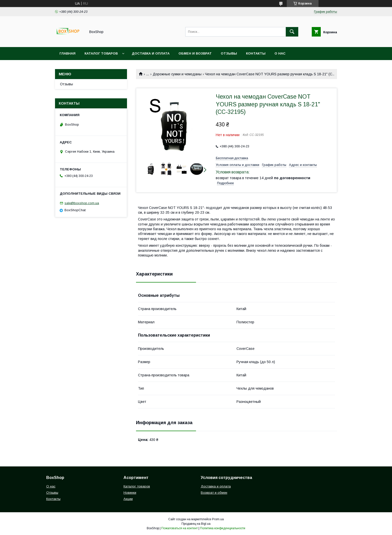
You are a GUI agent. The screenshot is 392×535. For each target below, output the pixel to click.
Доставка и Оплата (151, 53)
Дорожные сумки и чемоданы (177, 74)
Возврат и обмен (214, 493)
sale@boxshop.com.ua (82, 203)
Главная (67, 53)
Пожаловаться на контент (179, 528)
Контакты (256, 53)
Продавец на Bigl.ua (196, 524)
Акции (128, 499)
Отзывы (229, 53)
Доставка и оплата (216, 486)
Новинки (130, 493)
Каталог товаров (101, 53)
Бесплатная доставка (232, 158)
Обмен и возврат (195, 53)
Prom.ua (218, 519)
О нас (280, 53)
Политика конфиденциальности (223, 528)
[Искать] (292, 32)
